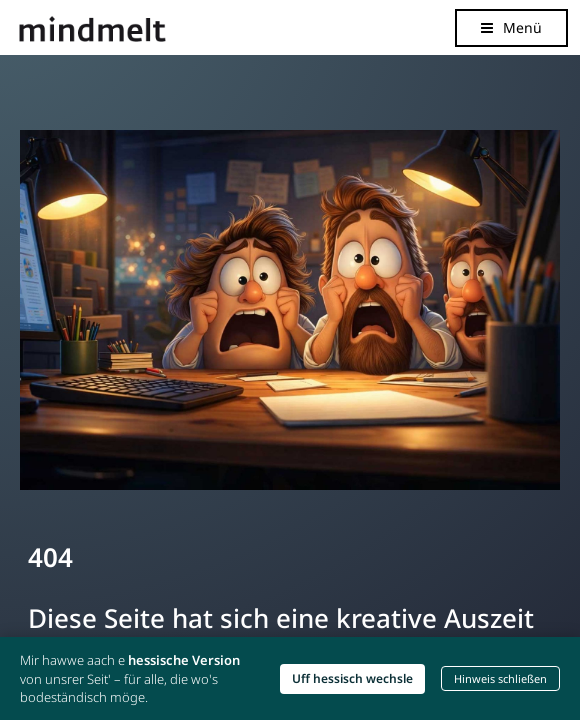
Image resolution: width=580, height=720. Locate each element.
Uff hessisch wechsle (352, 678)
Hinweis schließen (500, 678)
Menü (522, 27)
